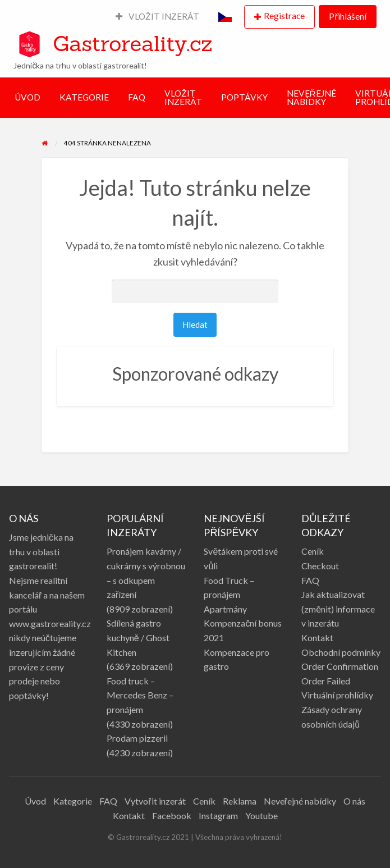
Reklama (240, 801)
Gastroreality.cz (132, 43)
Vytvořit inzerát (155, 801)
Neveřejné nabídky (300, 801)
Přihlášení (347, 16)
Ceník (313, 551)
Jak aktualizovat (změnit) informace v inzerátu (338, 609)
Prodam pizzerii (137, 738)
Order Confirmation (340, 666)
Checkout (320, 566)
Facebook (172, 816)
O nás (354, 801)
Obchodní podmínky (341, 652)
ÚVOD (27, 97)
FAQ (137, 97)
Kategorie (73, 801)
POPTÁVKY (244, 97)
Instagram (218, 816)
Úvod (35, 801)
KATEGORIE (84, 97)
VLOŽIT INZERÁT (158, 16)
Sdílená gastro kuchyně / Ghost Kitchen (138, 637)
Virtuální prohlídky (337, 695)
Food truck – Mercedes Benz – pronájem (140, 695)
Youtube (261, 816)
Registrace (284, 16)
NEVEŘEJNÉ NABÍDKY (311, 98)
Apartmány (225, 609)
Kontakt (317, 638)
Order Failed (326, 681)
